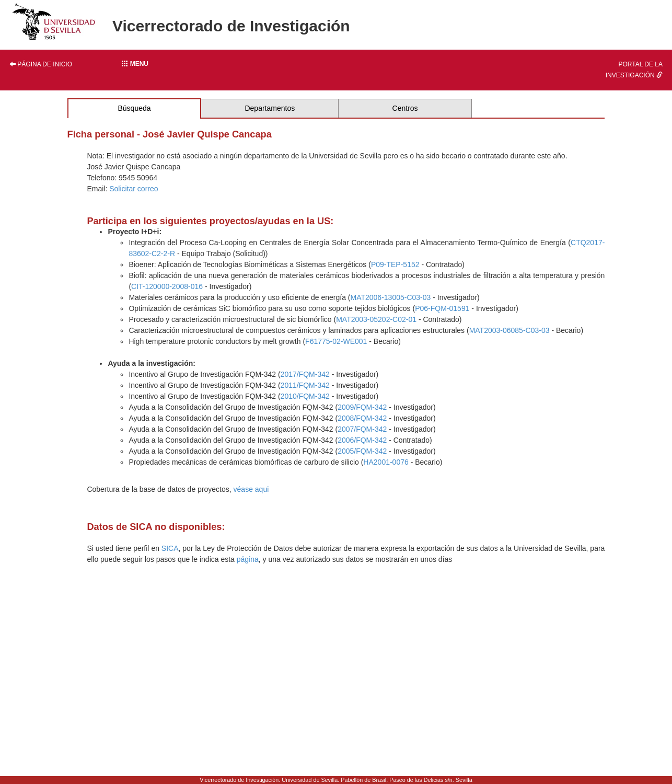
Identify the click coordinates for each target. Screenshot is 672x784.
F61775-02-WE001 (336, 341)
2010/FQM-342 (305, 396)
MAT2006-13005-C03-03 (390, 297)
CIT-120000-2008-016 (167, 286)
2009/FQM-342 (362, 407)
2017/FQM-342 (305, 374)
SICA (170, 548)
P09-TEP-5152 (395, 264)
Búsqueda (134, 108)
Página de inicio (41, 64)
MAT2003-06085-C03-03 (509, 330)
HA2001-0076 (386, 462)
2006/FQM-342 (362, 440)
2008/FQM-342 (362, 418)
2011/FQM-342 (305, 385)
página (248, 559)
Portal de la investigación (634, 70)
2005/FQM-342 (362, 451)
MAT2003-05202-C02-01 (376, 319)
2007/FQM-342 (362, 429)
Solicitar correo (134, 189)
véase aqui (251, 489)
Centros (405, 108)
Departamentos (270, 108)
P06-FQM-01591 (442, 308)
